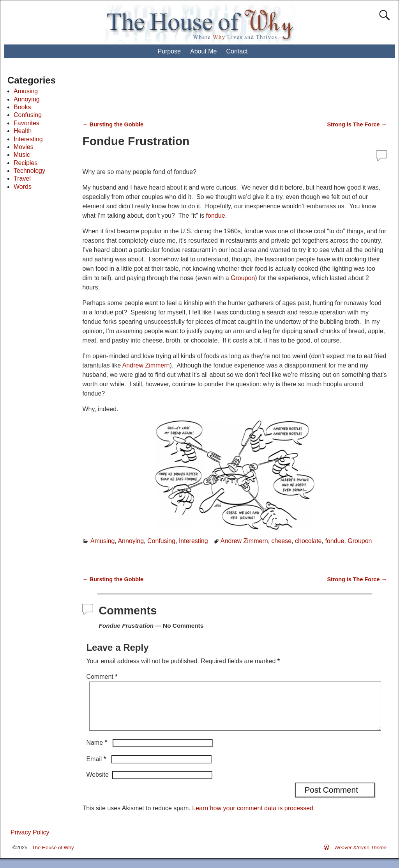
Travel (22, 178)
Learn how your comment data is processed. (253, 817)
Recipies (26, 163)
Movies (24, 147)
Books (22, 107)
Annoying (131, 541)
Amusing (102, 541)
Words (23, 187)
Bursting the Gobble (113, 124)
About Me (203, 51)
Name (97, 752)
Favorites (26, 123)
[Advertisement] (227, 94)
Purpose (169, 51)
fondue (216, 216)
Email (97, 768)
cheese (282, 541)
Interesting (193, 541)
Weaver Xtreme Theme (360, 857)
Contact (237, 51)
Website (97, 784)
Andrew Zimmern (146, 365)
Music (22, 155)
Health (23, 131)
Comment (102, 677)
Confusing (161, 541)
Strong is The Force (357, 124)
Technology (29, 171)
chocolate (308, 541)
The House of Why (53, 857)
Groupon (243, 278)
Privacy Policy (30, 842)
